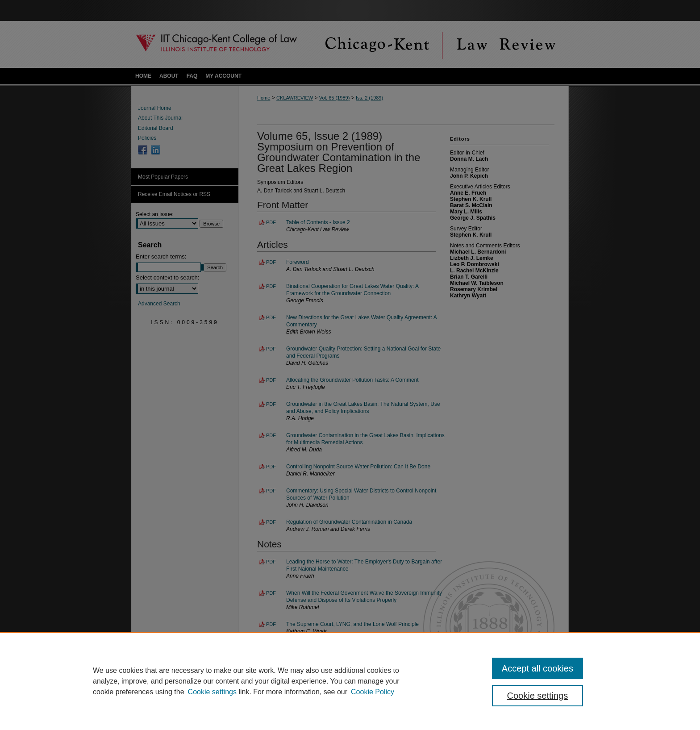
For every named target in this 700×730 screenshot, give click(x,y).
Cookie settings (212, 692)
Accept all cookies (537, 668)
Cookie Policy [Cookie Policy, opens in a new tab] (373, 692)
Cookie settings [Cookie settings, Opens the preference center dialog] (538, 696)
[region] (350, 681)
